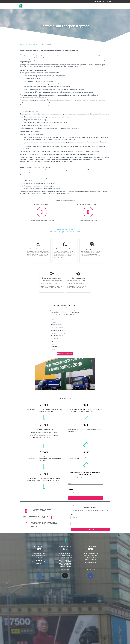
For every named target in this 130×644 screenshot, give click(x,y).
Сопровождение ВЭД (66, 6)
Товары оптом (91, 6)
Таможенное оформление (32, 45)
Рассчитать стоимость (65, 354)
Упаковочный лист (56, 325)
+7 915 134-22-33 (107, 2)
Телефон (53, 347)
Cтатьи (109, 6)
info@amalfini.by (91, 562)
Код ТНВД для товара (57, 336)
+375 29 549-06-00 (65, 313)
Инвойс (53, 319)
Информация (101, 6)
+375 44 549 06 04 (65, 563)
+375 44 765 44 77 (65, 561)
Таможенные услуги (79, 6)
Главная (22, 45)
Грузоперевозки (53, 6)
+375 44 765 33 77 (65, 562)
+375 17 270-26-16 (65, 565)
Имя (52, 341)
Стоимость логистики (57, 330)
